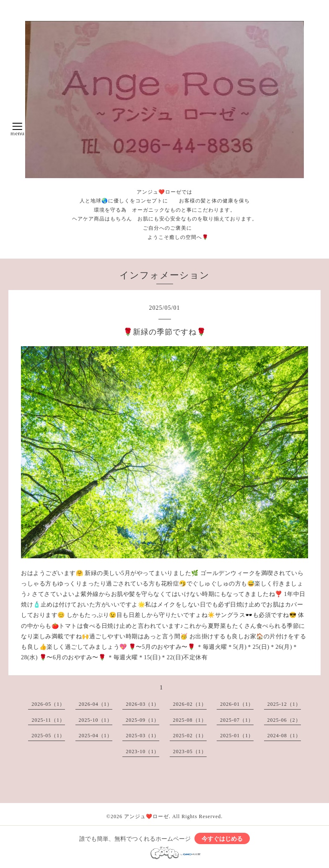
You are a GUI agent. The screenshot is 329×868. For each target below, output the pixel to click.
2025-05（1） (48, 736)
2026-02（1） (190, 704)
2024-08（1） (284, 736)
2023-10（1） (142, 751)
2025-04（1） (96, 736)
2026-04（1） (96, 704)
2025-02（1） (190, 736)
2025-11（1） (48, 720)
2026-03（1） (142, 704)
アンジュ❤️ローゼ (146, 816)
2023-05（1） (190, 751)
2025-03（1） (142, 736)
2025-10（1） (96, 720)
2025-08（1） (190, 720)
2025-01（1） (237, 736)
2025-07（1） (237, 720)
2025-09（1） (142, 720)
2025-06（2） (284, 720)
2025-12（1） (284, 704)
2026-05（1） (48, 704)
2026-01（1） (237, 704)
